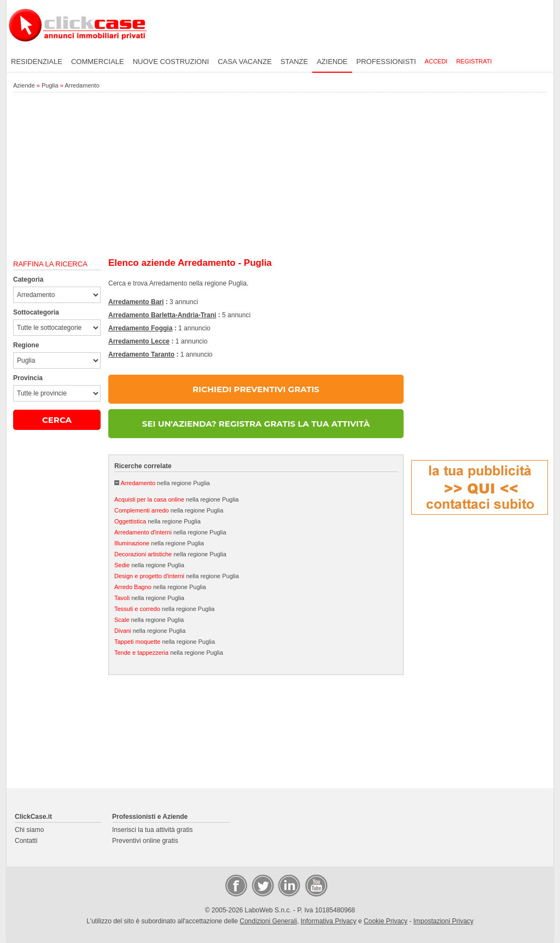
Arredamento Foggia (140, 328)
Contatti (26, 841)
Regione (26, 345)
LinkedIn (288, 885)
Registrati (474, 61)
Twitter (262, 885)
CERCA (57, 420)
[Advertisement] (280, 176)
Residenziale (37, 62)
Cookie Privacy (386, 921)
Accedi (436, 61)
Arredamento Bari (136, 302)
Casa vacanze (245, 62)
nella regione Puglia (165, 483)
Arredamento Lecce (139, 341)
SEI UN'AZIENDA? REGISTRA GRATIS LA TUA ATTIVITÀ (256, 424)
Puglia (50, 85)
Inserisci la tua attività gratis (152, 830)
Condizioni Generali (268, 921)
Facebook (236, 885)
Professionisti (386, 62)
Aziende (332, 62)
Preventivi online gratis (145, 841)
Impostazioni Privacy (444, 921)
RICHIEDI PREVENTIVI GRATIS (256, 389)
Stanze (294, 62)
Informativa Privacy (329, 921)
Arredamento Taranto (141, 354)
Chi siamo (29, 830)
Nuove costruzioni (171, 62)
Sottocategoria (36, 312)
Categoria (28, 280)
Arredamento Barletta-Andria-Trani (162, 315)
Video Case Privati (316, 885)
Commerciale (98, 62)
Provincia (28, 378)
